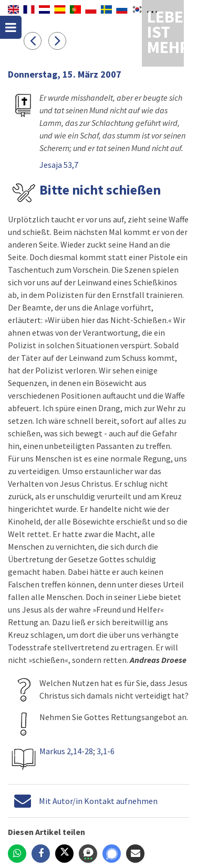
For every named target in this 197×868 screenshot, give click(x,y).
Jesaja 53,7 (59, 165)
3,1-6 (106, 751)
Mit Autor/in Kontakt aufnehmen (98, 801)
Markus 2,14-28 (66, 751)
